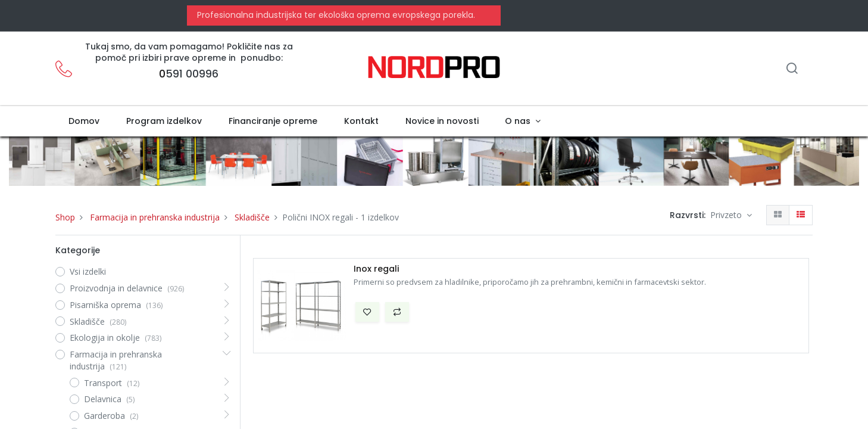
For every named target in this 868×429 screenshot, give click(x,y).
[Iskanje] (792, 69)
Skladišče (252, 217)
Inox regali (376, 269)
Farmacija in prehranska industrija (155, 217)
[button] (367, 312)
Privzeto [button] (727, 215)
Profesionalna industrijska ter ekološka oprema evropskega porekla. (335, 15)
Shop (65, 217)
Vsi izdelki (88, 271)
